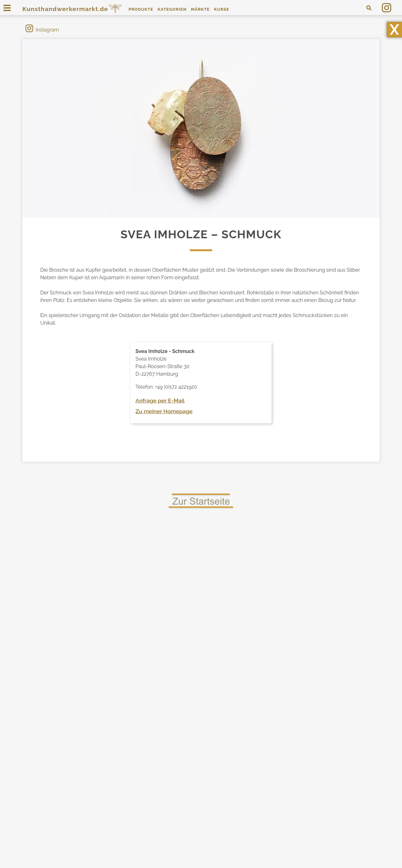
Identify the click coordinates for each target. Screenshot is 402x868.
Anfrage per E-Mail (160, 400)
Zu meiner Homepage (164, 411)
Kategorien (172, 9)
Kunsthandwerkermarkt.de (72, 9)
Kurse (221, 9)
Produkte (141, 9)
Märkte (200, 9)
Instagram (42, 30)
